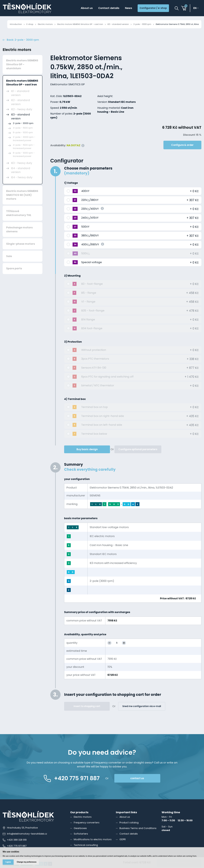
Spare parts (14, 268)
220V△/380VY (90, 200)
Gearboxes (80, 828)
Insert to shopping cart (87, 706)
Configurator (67, 161)
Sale (9, 256)
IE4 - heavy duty (22, 177)
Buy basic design (87, 449)
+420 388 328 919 (15, 840)
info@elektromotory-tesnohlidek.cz (25, 834)
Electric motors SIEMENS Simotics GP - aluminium (22, 64)
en (195, 8)
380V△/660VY (90, 235)
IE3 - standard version (118, 24)
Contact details (109, 8)
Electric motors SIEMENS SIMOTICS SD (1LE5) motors (22, 195)
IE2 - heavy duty (22, 109)
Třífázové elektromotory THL (19, 213)
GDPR (123, 839)
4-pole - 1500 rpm (23, 128)
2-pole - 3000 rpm (142, 24)
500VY (85, 227)
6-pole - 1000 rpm (23, 132)
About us (87, 8)
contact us (137, 778)
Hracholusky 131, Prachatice (20, 828)
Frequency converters (87, 823)
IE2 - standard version (20, 102)
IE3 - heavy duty (22, 163)
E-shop (30, 24)
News (129, 8)
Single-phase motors (21, 244)
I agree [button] (8, 862)
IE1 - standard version (20, 93)
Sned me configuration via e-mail (142, 706)
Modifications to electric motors (93, 839)
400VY (85, 191)
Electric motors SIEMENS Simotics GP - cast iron (80, 24)
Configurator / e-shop (153, 8)
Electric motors (45, 24)
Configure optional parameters (138, 449)
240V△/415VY (90, 218)
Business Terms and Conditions (138, 828)
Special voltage (92, 262)
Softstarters (81, 834)
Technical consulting (86, 845)
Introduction (16, 24)
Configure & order (182, 145)
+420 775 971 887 (15, 846)
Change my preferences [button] (27, 862)
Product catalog (129, 823)
